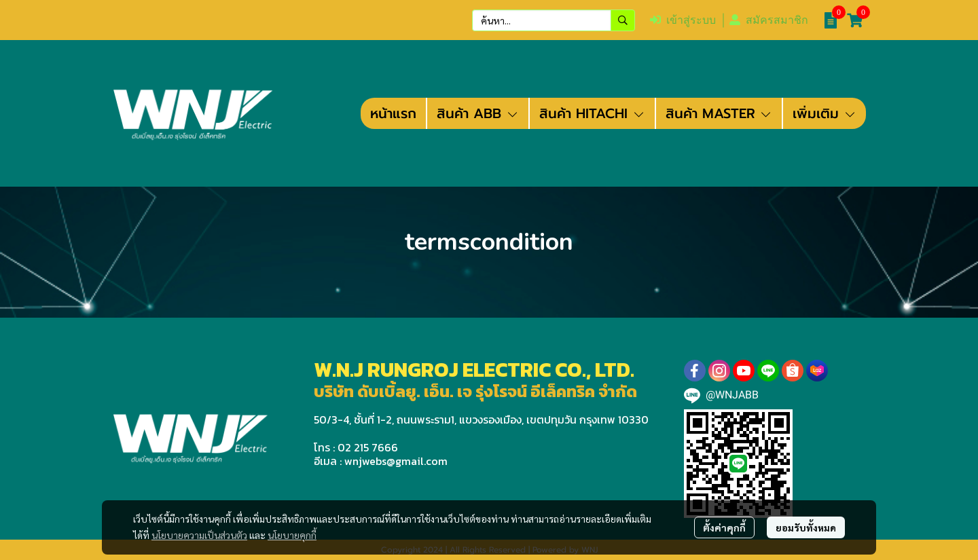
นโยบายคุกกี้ (292, 535)
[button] (554, 20)
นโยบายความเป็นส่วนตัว (199, 535)
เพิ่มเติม (825, 113)
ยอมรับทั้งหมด (806, 527)
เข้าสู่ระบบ (683, 20)
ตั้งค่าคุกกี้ (724, 527)
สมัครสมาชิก (769, 20)
